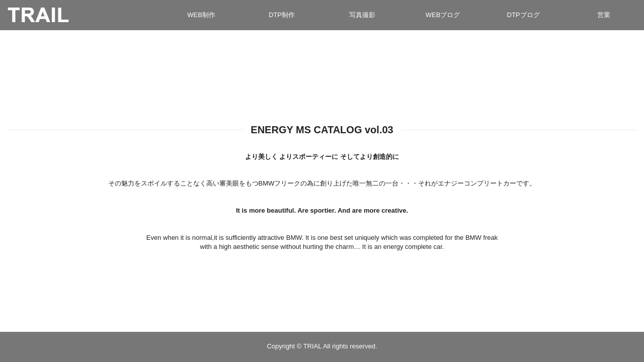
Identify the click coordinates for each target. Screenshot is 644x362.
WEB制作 (201, 15)
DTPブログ (524, 15)
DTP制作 (282, 15)
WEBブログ (443, 15)
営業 (604, 15)
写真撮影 (362, 15)
